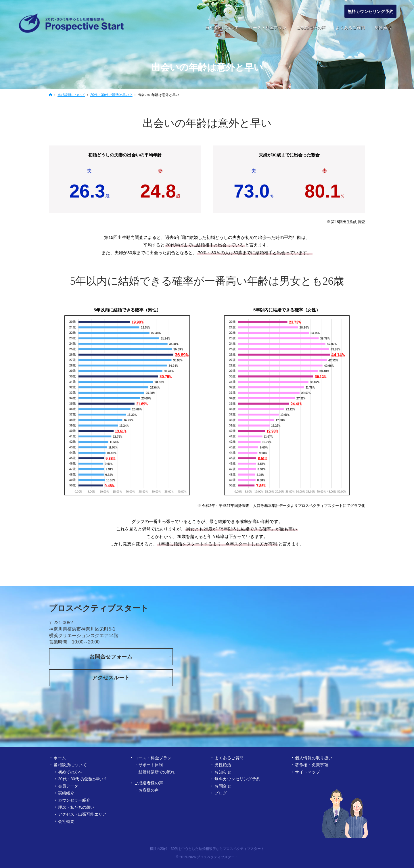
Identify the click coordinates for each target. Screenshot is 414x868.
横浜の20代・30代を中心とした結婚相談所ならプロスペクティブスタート (207, 849)
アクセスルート (111, 678)
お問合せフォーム (111, 657)
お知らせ (223, 772)
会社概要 (66, 821)
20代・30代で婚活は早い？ (83, 779)
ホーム (60, 758)
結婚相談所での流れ (157, 772)
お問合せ (223, 786)
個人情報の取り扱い (314, 758)
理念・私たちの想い (76, 807)
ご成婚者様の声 (149, 783)
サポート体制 (151, 765)
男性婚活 (223, 765)
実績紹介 (66, 793)
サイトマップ (307, 772)
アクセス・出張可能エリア (82, 814)
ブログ (221, 793)
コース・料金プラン (153, 758)
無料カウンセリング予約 (237, 779)
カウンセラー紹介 (74, 800)
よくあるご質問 (229, 758)
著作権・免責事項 (312, 765)
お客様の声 (149, 790)
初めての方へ (70, 772)
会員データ (68, 786)
